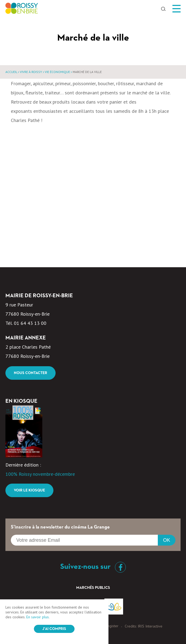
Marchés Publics (93, 588)
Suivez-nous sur (93, 567)
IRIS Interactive (150, 626)
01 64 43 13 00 (30, 323)
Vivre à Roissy (31, 72)
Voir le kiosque (29, 490)
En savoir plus (38, 617)
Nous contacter (31, 373)
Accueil (11, 72)
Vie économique (57, 72)
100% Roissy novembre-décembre (40, 474)
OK (166, 540)
